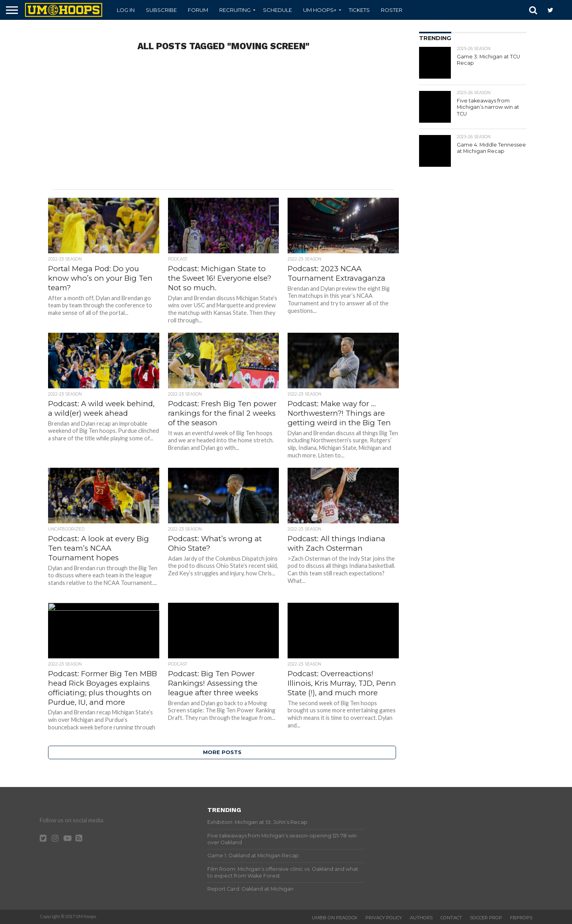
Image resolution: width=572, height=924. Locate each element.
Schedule (277, 10)
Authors (421, 918)
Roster (392, 10)
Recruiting (235, 10)
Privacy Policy (384, 918)
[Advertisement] (223, 126)
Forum (198, 10)
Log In (126, 10)
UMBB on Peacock (335, 918)
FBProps (521, 918)
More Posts (222, 752)
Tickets (359, 10)
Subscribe (161, 10)
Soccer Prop (486, 918)
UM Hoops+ (320, 10)
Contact (451, 918)
